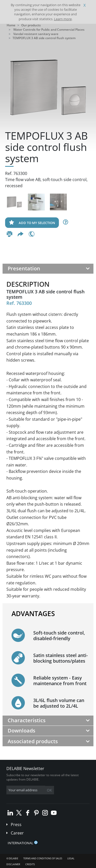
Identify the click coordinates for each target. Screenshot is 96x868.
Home (11, 25)
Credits (30, 864)
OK (49, 790)
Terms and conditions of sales (43, 858)
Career (17, 833)
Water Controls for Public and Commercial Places (49, 30)
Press (16, 825)
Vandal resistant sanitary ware (36, 34)
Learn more (63, 19)
